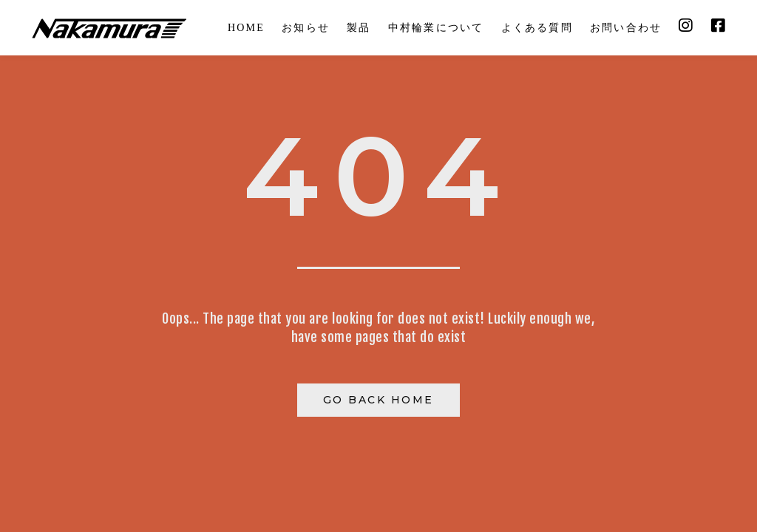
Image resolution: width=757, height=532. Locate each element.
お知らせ (306, 28)
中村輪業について (436, 28)
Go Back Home (378, 400)
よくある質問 (537, 28)
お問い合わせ (626, 28)
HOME (246, 28)
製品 (359, 28)
